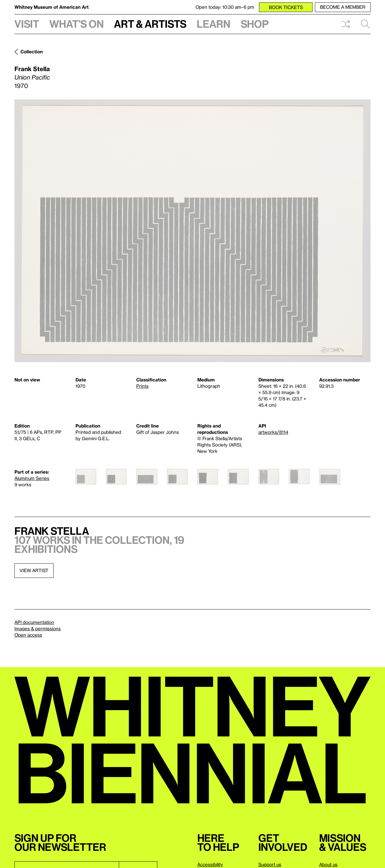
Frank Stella (32, 69)
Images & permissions (38, 628)
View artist (34, 570)
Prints (142, 386)
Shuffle (346, 24)
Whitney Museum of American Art (52, 7)
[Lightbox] (192, 231)
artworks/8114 (273, 432)
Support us (270, 864)
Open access (28, 635)
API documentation (34, 622)
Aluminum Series (32, 478)
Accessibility (210, 864)
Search (365, 24)
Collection (32, 52)
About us (328, 864)
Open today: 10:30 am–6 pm (225, 7)
